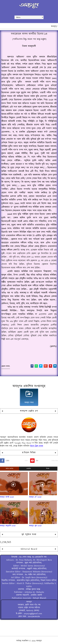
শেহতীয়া (29, 469)
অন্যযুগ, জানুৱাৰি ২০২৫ (8, 526)
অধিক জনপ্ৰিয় (10, 469)
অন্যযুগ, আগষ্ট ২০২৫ (7, 497)
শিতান (48, 469)
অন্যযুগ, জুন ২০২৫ (35, 526)
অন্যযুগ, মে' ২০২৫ (35, 497)
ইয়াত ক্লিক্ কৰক (37, 446)
